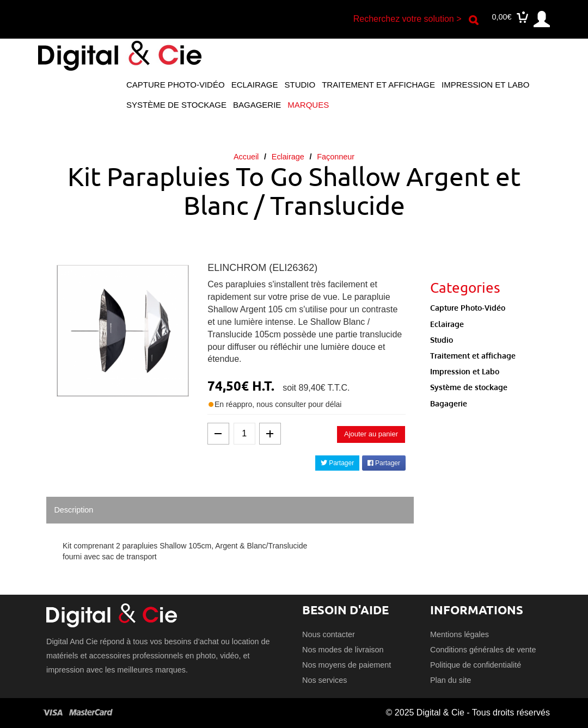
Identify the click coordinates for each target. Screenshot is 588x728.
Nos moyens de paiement (347, 665)
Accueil (246, 157)
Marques (308, 105)
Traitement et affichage (378, 85)
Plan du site (451, 680)
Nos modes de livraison (343, 650)
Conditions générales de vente (483, 650)
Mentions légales (460, 634)
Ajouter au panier (371, 434)
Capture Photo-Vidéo (176, 85)
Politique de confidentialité (476, 665)
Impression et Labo (485, 85)
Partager (337, 463)
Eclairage (255, 85)
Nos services (324, 680)
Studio (300, 85)
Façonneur (336, 157)
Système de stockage (176, 105)
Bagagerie (257, 105)
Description (73, 510)
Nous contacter (329, 634)
